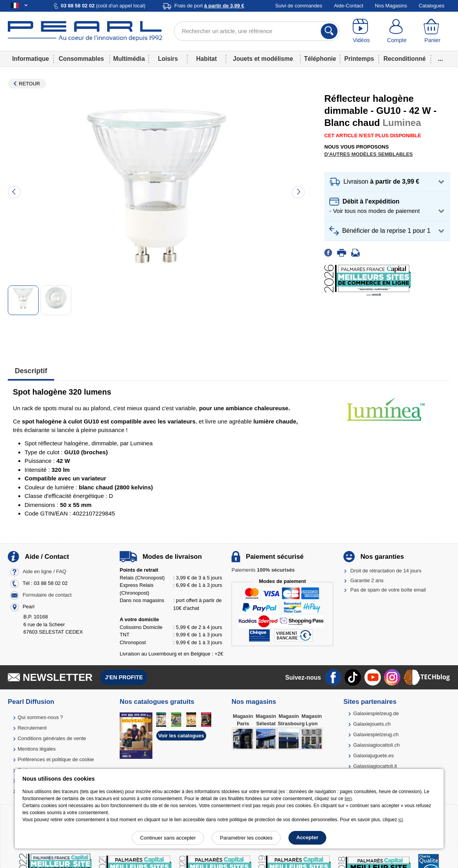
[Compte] (397, 31)
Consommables (81, 59)
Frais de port (209, 6)
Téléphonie (320, 59)
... (441, 59)
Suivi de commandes (299, 6)
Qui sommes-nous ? (40, 717)
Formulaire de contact (47, 595)
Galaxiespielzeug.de (376, 713)
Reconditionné (405, 59)
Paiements (263, 570)
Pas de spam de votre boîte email (388, 590)
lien (348, 799)
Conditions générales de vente (52, 738)
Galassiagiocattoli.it (375, 766)
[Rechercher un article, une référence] (257, 31)
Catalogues (431, 6)
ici (401, 820)
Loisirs (168, 59)
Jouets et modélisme (263, 59)
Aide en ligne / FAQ (44, 572)
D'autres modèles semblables (369, 154)
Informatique (30, 59)
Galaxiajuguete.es (373, 756)
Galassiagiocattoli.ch (376, 745)
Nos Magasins (391, 6)
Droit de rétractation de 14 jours (386, 571)
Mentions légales (37, 749)
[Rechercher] (329, 31)
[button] (387, 182)
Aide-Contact (349, 6)
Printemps (359, 59)
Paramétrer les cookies (246, 838)
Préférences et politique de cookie (56, 759)
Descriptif (31, 371)
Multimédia (129, 59)
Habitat (206, 59)
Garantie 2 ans (367, 580)
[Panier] (432, 31)
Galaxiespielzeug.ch (376, 734)
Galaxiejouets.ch (372, 724)
